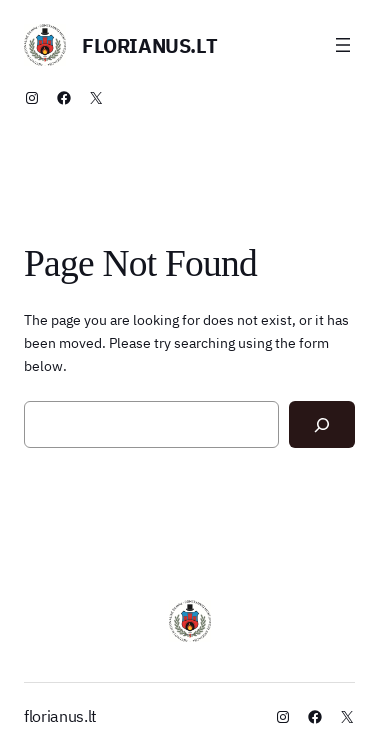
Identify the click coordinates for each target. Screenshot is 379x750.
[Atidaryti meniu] (343, 45)
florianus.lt (149, 45)
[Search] (322, 424)
